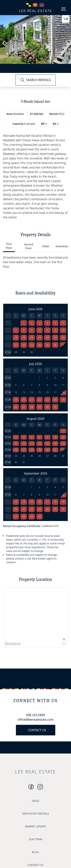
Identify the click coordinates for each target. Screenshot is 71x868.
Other (46, 246)
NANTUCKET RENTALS (35, 814)
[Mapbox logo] (13, 644)
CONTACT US (37, 730)
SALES (35, 801)
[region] (35, 617)
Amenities (62, 246)
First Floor (9, 246)
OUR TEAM (35, 839)
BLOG (35, 852)
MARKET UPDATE (35, 826)
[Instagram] (31, 787)
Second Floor (29, 246)
